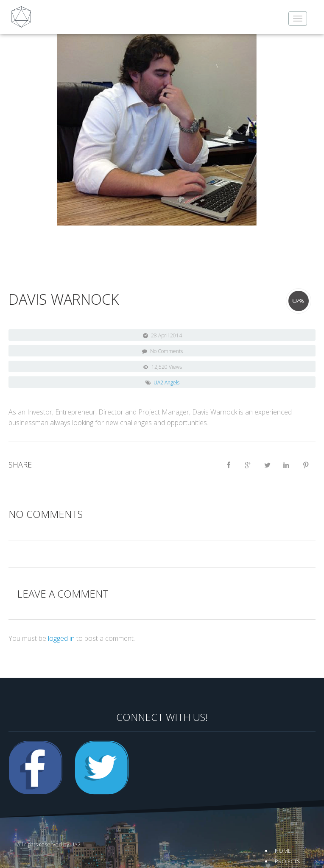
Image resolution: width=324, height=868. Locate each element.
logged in (61, 638)
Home (283, 851)
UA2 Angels (166, 383)
